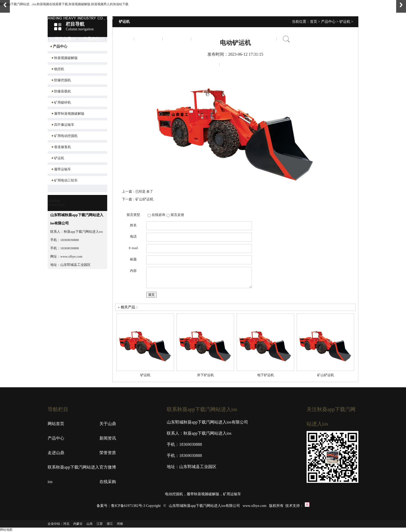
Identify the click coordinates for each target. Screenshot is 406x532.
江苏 (100, 524)
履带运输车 (63, 169)
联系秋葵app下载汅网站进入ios (205, 65)
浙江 (110, 524)
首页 (34, 39)
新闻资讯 (120, 39)
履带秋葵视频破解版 (69, 114)
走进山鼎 (148, 39)
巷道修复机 (63, 147)
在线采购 (262, 39)
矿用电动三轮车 (66, 180)
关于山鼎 (63, 39)
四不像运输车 (64, 125)
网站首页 (56, 424)
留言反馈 (177, 215)
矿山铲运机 (144, 199)
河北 (66, 524)
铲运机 (59, 158)
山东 (90, 524)
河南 (120, 524)
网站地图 (6, 530)
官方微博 (234, 39)
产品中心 (91, 39)
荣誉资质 (177, 39)
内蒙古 (78, 524)
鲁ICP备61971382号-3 (128, 506)
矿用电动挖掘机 (66, 136)
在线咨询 (158, 215)
